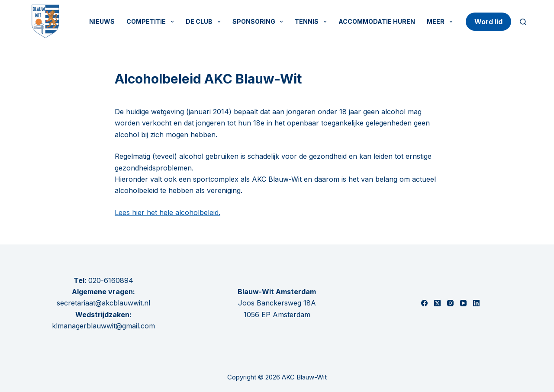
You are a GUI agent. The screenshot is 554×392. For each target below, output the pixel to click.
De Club (205, 22)
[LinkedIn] (476, 303)
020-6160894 (111, 280)
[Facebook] (424, 303)
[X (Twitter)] (437, 303)
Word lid (488, 22)
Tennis (312, 22)
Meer (441, 22)
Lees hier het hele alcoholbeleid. (167, 212)
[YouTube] (463, 303)
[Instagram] (450, 303)
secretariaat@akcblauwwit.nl (103, 303)
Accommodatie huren (377, 21)
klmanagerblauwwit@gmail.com (103, 326)
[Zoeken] (523, 22)
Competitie (152, 22)
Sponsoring (260, 22)
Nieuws (102, 21)
